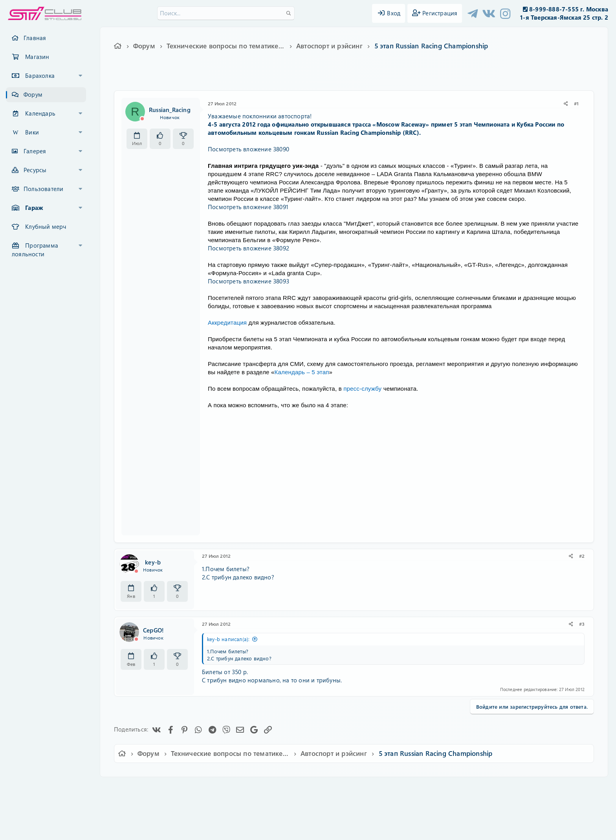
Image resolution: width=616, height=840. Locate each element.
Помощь (420, 788)
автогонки (350, 77)
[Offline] (142, 119)
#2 (582, 556)
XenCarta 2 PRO (277, 811)
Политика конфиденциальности (361, 788)
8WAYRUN (344, 811)
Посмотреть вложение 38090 (248, 149)
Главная (35, 38)
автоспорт (380, 77)
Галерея (35, 151)
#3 (582, 624)
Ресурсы (35, 170)
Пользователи (43, 189)
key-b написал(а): (228, 639)
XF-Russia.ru (36, 805)
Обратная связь (239, 788)
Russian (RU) (193, 788)
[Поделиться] (566, 104)
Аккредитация (227, 323)
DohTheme (328, 829)
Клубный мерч (46, 226)
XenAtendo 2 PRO (277, 817)
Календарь (40, 113)
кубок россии (414, 77)
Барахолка (40, 75)
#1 (576, 103)
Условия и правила (290, 788)
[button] (81, 76)
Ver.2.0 (156, 788)
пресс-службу (362, 389)
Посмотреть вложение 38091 (248, 207)
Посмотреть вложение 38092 (248, 248)
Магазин (37, 57)
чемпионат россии (457, 77)
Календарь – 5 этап (302, 372)
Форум (33, 94)
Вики (32, 132)
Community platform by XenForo (308, 799)
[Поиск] (226, 13)
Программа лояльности (35, 250)
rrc (329, 77)
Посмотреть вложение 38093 (248, 281)
